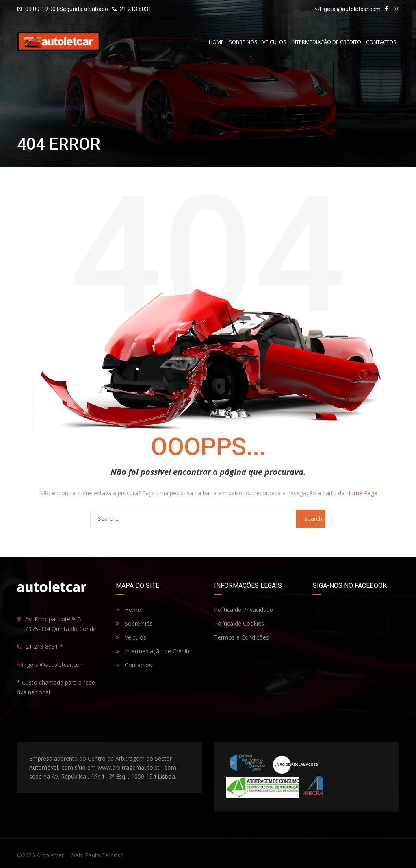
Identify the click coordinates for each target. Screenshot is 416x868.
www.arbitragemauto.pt (129, 767)
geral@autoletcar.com (352, 9)
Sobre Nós (243, 42)
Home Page (362, 493)
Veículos (274, 42)
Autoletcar (50, 855)
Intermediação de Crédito (326, 42)
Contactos (381, 42)
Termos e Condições (242, 637)
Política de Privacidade (244, 610)
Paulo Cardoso (104, 855)
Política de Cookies (239, 623)
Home (216, 42)
